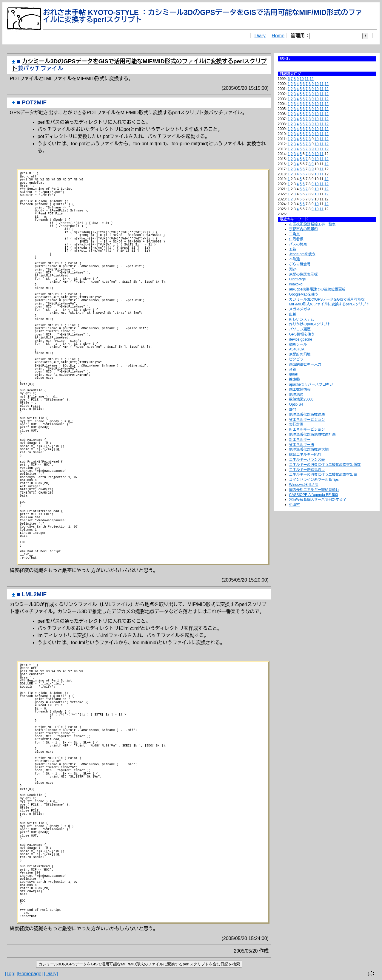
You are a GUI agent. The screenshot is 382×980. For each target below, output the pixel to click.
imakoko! (296, 284)
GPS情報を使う (302, 334)
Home (278, 36)
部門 (293, 409)
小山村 (295, 505)
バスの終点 (298, 244)
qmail (294, 374)
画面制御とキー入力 (305, 364)
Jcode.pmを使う (302, 254)
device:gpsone (301, 339)
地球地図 (296, 395)
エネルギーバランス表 (307, 460)
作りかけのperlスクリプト (310, 324)
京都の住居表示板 (304, 274)
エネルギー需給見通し (307, 470)
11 (307, 79)
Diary (260, 36)
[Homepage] (30, 974)
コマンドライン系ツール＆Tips (314, 480)
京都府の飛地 (300, 354)
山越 (293, 314)
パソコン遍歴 (300, 329)
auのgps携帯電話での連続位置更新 (317, 289)
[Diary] (51, 974)
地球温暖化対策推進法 (307, 415)
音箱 (293, 370)
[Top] (10, 974)
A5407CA (297, 349)
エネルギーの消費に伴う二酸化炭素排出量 (323, 474)
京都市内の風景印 (304, 229)
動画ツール (298, 344)
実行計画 (296, 424)
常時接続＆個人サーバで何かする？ (318, 500)
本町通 (295, 259)
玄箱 (293, 249)
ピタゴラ (296, 359)
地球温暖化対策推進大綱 (309, 449)
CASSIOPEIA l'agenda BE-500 (314, 495)
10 (302, 79)
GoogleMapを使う (304, 294)
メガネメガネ (300, 309)
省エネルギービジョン (307, 420)
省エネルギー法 (302, 445)
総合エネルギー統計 (305, 455)
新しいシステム (302, 319)
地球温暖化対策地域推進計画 (312, 435)
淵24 (293, 269)
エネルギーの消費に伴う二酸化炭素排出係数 (325, 465)
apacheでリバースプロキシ (311, 384)
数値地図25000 (301, 399)
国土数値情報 (300, 389)
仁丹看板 (296, 239)
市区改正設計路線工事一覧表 (312, 224)
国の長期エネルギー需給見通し (314, 490)
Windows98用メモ (304, 485)
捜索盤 (295, 379)
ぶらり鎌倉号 (300, 264)
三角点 (295, 234)
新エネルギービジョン (307, 429)
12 (311, 79)
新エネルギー (300, 440)
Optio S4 (296, 404)
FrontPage (298, 279)
